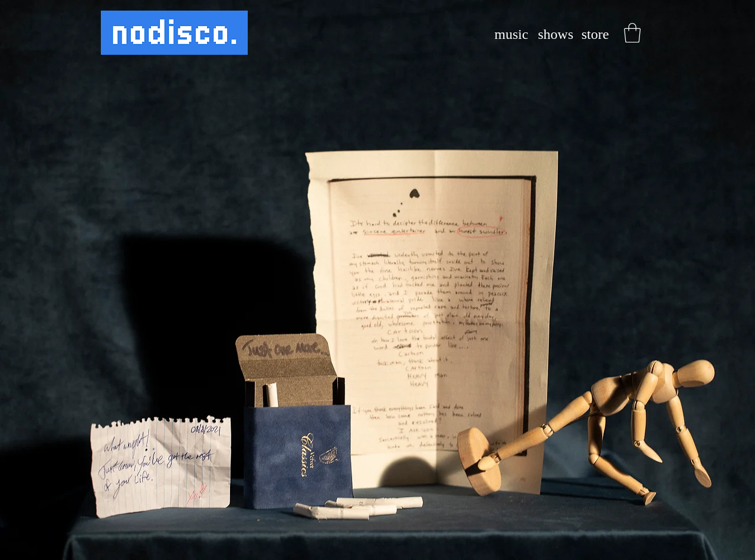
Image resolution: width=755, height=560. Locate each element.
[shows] (556, 35)
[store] (595, 35)
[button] (632, 33)
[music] (511, 35)
